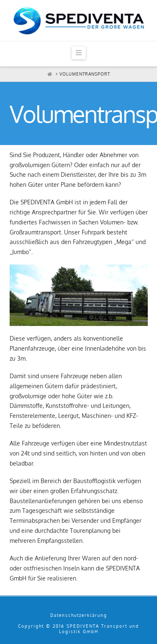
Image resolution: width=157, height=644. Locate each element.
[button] (79, 53)
